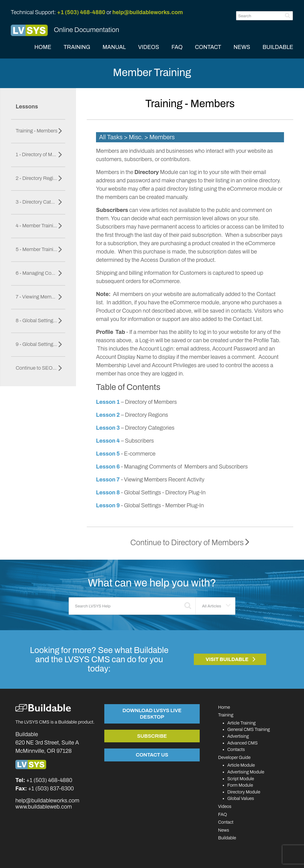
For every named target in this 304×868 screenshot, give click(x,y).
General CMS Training (249, 729)
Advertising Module (246, 772)
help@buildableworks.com (148, 12)
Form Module (240, 785)
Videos (225, 806)
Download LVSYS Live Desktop (152, 714)
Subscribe (152, 736)
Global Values (241, 798)
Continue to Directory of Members (190, 543)
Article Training (242, 723)
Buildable (227, 838)
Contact (226, 822)
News (224, 830)
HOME (43, 47)
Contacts (236, 749)
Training (226, 715)
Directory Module (244, 792)
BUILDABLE (278, 47)
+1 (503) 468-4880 (81, 12)
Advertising (238, 736)
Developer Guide (234, 757)
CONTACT (208, 47)
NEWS (242, 47)
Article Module (241, 765)
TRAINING (77, 47)
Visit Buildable (227, 659)
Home (224, 707)
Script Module (241, 779)
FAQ (177, 47)
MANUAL (114, 47)
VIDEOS (149, 47)
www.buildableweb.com (44, 807)
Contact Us (152, 755)
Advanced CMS (243, 743)
